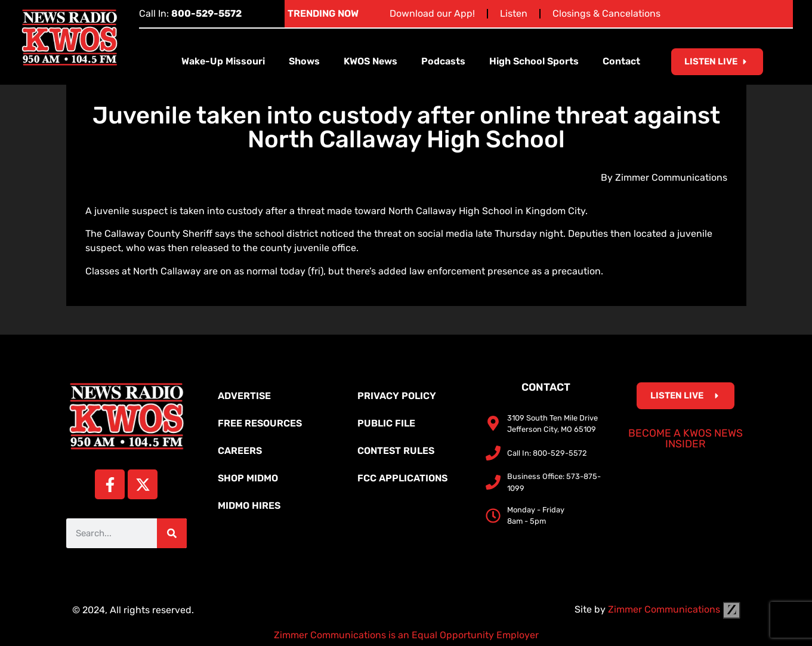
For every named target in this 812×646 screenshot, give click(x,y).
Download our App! (432, 13)
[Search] (172, 533)
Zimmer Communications (674, 609)
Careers (240, 451)
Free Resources (260, 423)
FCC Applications (402, 478)
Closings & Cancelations (606, 13)
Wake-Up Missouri (223, 61)
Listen (514, 13)
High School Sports (534, 61)
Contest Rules (396, 451)
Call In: (190, 13)
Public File (386, 423)
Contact (621, 61)
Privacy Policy (397, 396)
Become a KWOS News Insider (686, 438)
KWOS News (371, 61)
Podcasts (443, 61)
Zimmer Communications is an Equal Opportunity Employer (406, 635)
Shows (304, 61)
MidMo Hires (249, 506)
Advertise (244, 396)
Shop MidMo (248, 478)
